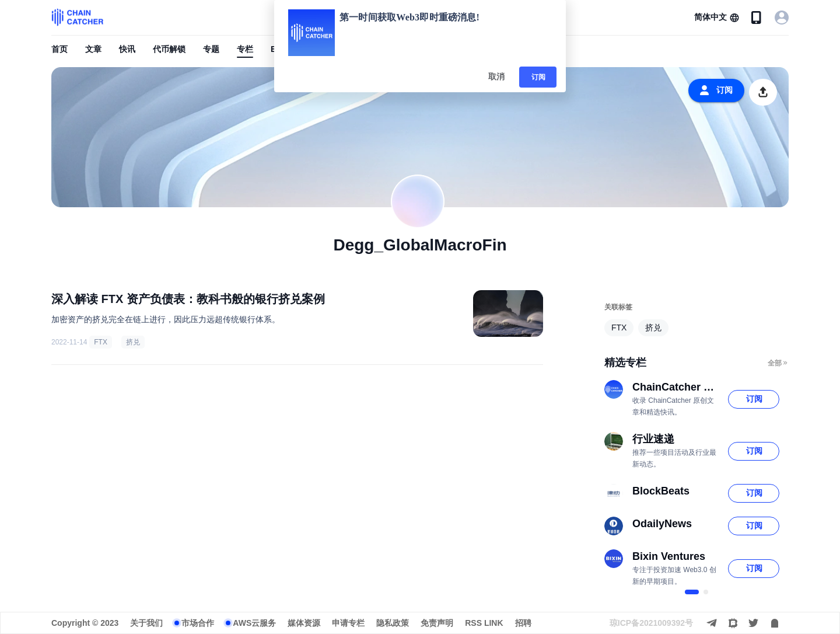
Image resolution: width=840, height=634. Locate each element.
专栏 (245, 49)
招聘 (523, 623)
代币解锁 (169, 49)
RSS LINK (484, 623)
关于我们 (146, 623)
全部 (778, 363)
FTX (101, 342)
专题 (211, 49)
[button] (717, 18)
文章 (93, 49)
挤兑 (133, 342)
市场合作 (198, 623)
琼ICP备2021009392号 (651, 623)
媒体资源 (304, 623)
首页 (60, 49)
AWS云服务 (254, 623)
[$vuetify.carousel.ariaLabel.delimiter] (692, 592)
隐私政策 (393, 623)
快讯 (127, 49)
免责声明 (437, 623)
